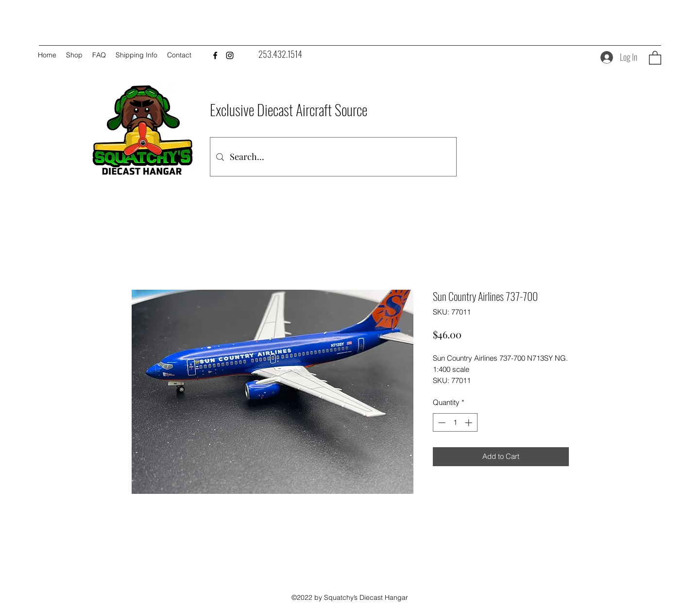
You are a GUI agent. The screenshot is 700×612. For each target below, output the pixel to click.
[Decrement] (441, 423)
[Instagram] (230, 55)
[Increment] (470, 423)
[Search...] (333, 157)
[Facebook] (215, 55)
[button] (655, 57)
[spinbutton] (455, 423)
